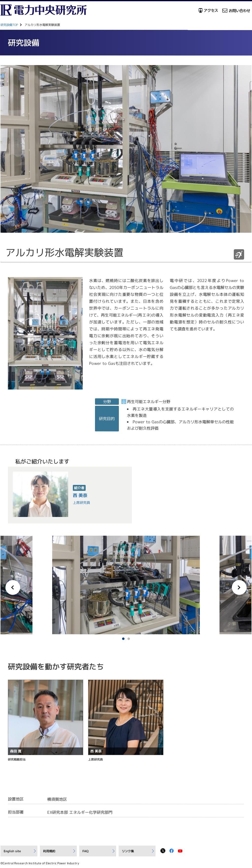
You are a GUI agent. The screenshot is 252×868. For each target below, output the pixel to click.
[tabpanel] (126, 585)
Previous (13, 587)
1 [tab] (123, 639)
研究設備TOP (9, 25)
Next (239, 587)
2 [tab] (129, 639)
